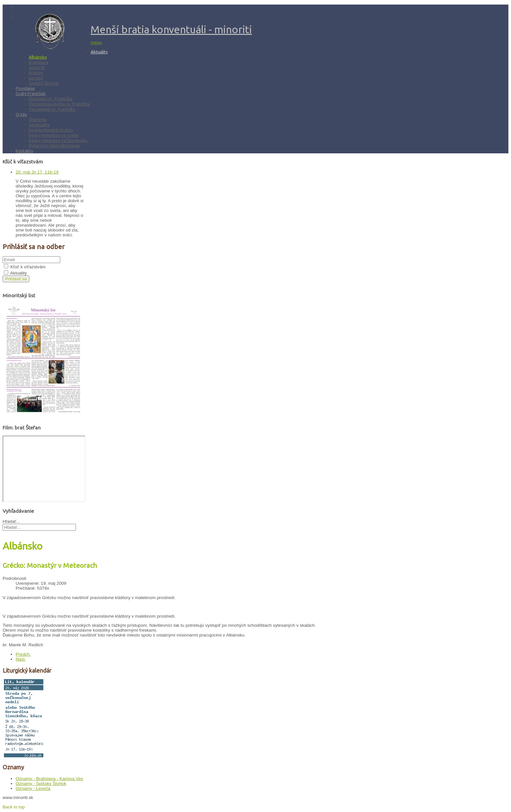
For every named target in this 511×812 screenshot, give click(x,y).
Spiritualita (39, 125)
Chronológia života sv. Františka (59, 104)
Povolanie (25, 88)
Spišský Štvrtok (44, 83)
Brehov (36, 73)
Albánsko (38, 57)
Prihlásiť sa (16, 279)
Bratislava (38, 62)
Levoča (36, 78)
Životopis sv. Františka (51, 99)
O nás (21, 114)
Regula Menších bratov (51, 130)
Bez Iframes (44, 469)
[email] (31, 260)
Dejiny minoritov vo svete (54, 135)
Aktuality (99, 52)
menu (96, 42)
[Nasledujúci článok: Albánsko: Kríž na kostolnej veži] (21, 659)
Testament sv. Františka (52, 109)
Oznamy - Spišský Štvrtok (41, 784)
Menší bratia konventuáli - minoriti (171, 29)
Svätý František (31, 93)
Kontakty (24, 151)
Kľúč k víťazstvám (28, 267)
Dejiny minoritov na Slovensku (58, 140)
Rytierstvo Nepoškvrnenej (54, 146)
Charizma (38, 119)
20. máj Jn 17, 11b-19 (37, 172)
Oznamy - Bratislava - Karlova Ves (49, 779)
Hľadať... (11, 521)
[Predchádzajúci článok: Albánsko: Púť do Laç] (23, 654)
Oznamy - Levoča (33, 788)
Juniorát (37, 67)
